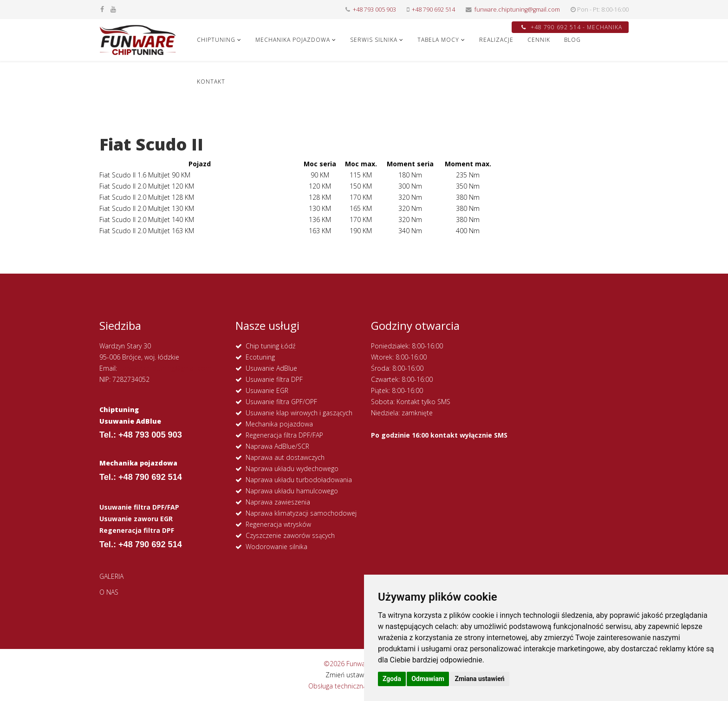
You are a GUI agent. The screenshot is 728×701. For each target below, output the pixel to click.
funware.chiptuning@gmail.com (517, 10)
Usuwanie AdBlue (271, 368)
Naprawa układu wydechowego (292, 468)
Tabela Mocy (438, 40)
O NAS (109, 592)
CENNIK (539, 40)
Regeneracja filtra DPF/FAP (284, 435)
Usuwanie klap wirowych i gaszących (299, 413)
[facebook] (102, 9)
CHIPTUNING (216, 40)
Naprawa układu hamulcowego (292, 491)
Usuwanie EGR (267, 390)
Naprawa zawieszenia (278, 502)
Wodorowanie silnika (276, 547)
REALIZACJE (496, 40)
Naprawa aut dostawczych (285, 457)
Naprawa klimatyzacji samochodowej (301, 513)
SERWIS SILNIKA (374, 40)
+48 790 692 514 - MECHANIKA (572, 27)
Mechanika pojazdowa (279, 424)
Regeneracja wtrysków (278, 524)
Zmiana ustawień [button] (479, 679)
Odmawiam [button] (428, 679)
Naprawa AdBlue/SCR (277, 446)
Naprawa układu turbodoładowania (299, 480)
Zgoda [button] (392, 679)
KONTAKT (211, 82)
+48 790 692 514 (433, 10)
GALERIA (111, 576)
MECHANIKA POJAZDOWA (293, 40)
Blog (572, 40)
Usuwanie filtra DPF (274, 379)
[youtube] (113, 9)
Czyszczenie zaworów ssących (290, 535)
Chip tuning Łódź (270, 346)
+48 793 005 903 (374, 10)
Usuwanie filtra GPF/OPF (281, 402)
